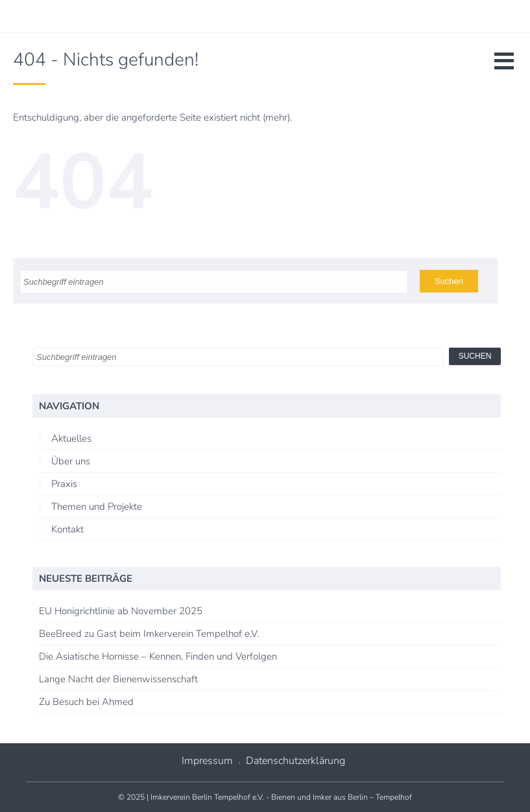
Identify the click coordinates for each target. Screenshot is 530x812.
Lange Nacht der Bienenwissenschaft (118, 679)
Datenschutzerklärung (295, 761)
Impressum (207, 761)
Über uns (71, 461)
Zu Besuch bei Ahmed (86, 702)
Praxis (64, 484)
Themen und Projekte (97, 507)
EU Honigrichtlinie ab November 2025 (121, 611)
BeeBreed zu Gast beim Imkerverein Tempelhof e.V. (149, 634)
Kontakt (67, 529)
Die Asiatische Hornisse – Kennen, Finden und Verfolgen (158, 656)
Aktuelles (71, 438)
